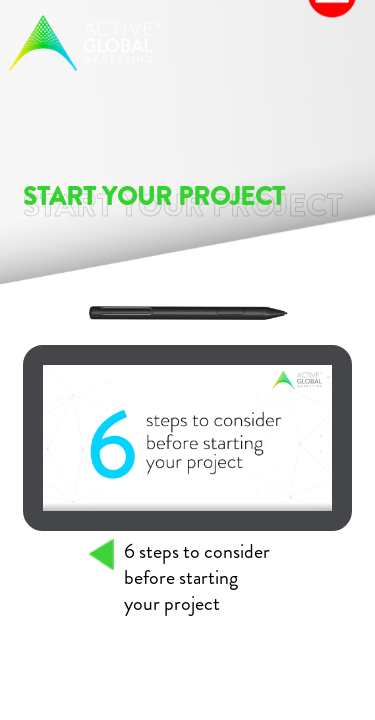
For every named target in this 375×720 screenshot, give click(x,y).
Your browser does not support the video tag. (188, 438)
